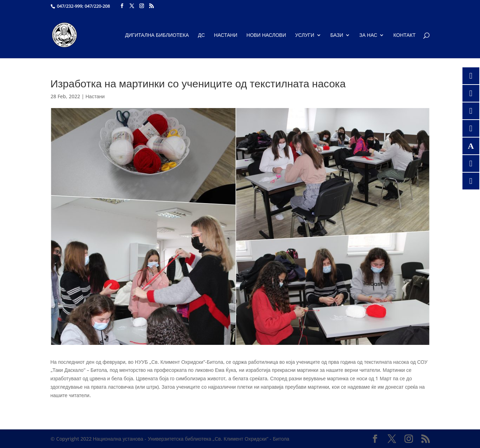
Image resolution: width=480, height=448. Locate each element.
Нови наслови (266, 35)
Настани (225, 35)
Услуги (304, 35)
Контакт (404, 35)
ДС (202, 35)
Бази (337, 35)
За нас (368, 35)
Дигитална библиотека (157, 35)
